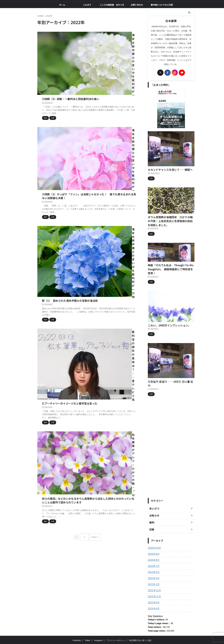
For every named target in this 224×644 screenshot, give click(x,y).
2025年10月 (154, 534)
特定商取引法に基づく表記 (140, 626)
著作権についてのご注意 (162, 5)
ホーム (62, 5)
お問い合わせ (137, 5)
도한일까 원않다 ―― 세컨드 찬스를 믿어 (168, 371)
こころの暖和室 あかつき (112, 5)
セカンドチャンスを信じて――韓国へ (166, 169)
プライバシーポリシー (116, 626)
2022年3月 (153, 564)
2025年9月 (153, 540)
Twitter (87, 626)
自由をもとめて (112, 634)
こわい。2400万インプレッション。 (165, 316)
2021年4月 (153, 595)
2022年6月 (153, 558)
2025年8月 (153, 546)
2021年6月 (153, 589)
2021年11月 (154, 583)
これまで (87, 5)
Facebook (77, 626)
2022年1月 (153, 570)
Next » (94, 258)
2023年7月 (153, 552)
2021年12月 (154, 577)
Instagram (98, 626)
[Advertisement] (171, 436)
